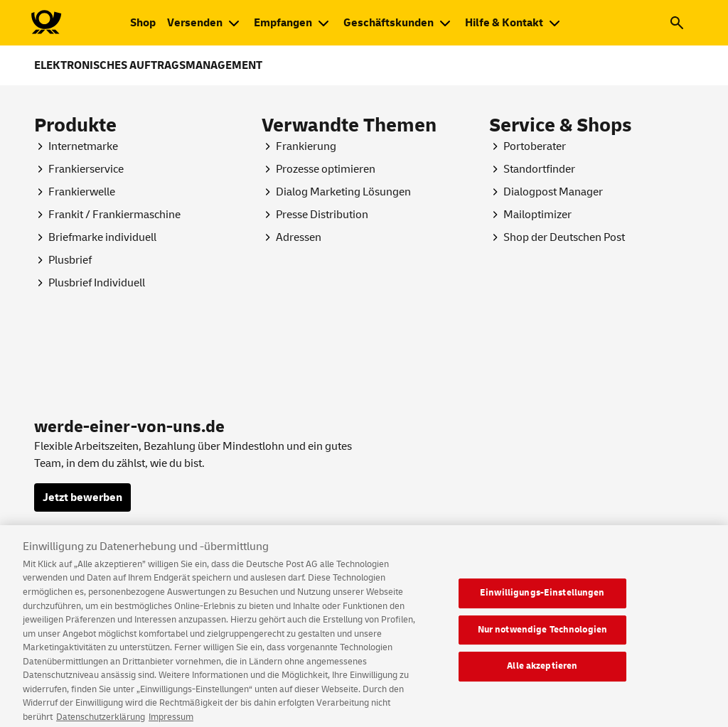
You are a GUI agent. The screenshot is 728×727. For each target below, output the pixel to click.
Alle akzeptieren (542, 674)
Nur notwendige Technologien (543, 637)
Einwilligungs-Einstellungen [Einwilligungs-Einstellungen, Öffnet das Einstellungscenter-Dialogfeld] (542, 601)
